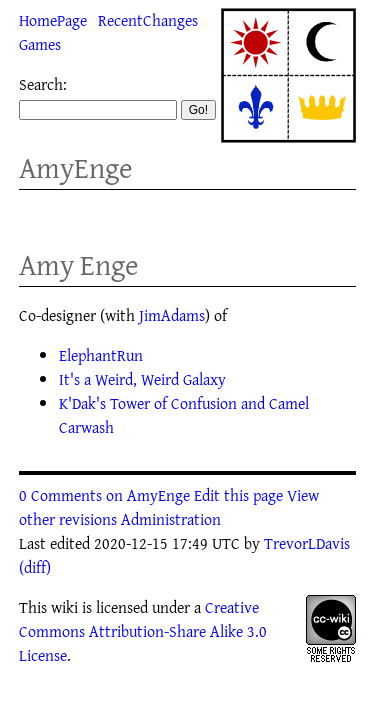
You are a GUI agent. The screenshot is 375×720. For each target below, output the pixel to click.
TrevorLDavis (307, 543)
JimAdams (172, 315)
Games (40, 44)
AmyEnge (76, 167)
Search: (43, 84)
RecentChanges (148, 20)
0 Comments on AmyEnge (104, 495)
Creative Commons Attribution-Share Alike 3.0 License (143, 631)
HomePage (53, 20)
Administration (171, 519)
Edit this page (238, 495)
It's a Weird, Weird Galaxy (142, 379)
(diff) (35, 567)
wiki (64, 607)
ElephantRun (101, 355)
